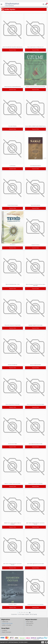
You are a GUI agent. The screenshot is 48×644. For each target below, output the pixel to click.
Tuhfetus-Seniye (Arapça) (13, 205)
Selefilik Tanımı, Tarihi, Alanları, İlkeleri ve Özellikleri (13, 523)
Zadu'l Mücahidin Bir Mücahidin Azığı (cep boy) (13, 47)
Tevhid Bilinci (13, 245)
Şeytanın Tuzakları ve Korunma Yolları (13, 483)
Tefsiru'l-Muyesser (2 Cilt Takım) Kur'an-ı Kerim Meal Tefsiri (35, 285)
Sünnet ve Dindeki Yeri (13, 365)
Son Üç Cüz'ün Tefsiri (13, 444)
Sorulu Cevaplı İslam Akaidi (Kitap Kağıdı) (35, 404)
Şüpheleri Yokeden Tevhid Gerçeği (35, 325)
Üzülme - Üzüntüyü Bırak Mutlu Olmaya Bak (35, 86)
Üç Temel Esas (13, 166)
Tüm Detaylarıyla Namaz (35, 166)
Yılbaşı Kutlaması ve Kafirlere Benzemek (13, 86)
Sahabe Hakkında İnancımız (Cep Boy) (35, 604)
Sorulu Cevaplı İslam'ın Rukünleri (13, 404)
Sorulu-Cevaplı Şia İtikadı (35, 365)
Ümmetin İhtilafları (13, 126)
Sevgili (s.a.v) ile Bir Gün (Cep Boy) (35, 483)
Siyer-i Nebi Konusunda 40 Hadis (35, 444)
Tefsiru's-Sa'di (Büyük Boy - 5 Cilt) (13, 284)
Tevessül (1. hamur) (35, 245)
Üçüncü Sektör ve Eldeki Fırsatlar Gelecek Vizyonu (35, 126)
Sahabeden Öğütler (13, 604)
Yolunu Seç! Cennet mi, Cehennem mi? (35, 47)
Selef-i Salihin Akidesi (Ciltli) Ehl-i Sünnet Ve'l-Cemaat (35, 523)
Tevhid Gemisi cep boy (35, 205)
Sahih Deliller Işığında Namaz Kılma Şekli (35, 564)
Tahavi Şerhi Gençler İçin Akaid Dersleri (13, 325)
